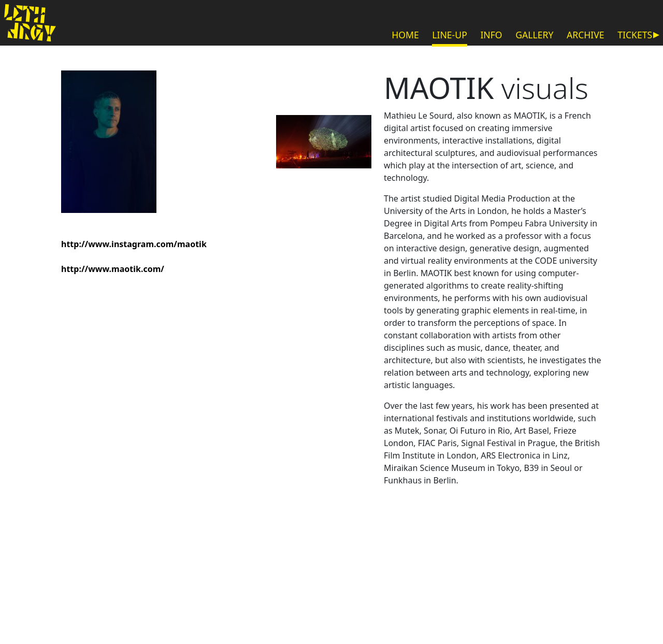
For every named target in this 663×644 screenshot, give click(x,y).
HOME (405, 35)
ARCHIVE (586, 35)
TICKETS (635, 35)
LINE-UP (450, 35)
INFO (491, 35)
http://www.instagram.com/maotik (134, 244)
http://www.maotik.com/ (113, 269)
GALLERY (534, 35)
